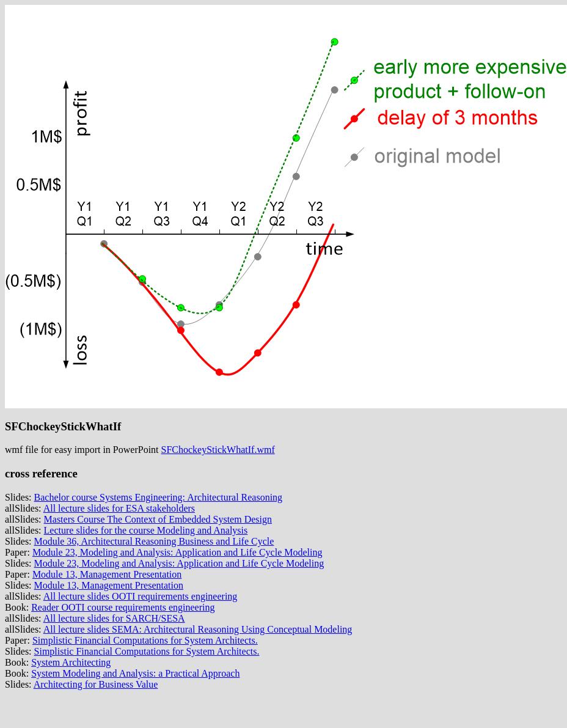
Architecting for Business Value (96, 684)
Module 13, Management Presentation (107, 574)
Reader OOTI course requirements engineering (123, 607)
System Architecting (71, 662)
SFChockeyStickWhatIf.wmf (218, 450)
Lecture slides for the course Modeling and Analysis (146, 530)
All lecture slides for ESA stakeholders (119, 508)
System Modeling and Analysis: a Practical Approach (135, 673)
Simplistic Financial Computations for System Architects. (145, 640)
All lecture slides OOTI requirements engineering (141, 596)
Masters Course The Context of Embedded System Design (158, 519)
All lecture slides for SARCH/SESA (114, 618)
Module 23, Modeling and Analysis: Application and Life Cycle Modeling (177, 552)
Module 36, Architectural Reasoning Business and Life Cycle (154, 541)
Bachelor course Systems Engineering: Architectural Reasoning (159, 497)
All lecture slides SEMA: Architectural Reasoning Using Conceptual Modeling (198, 629)
